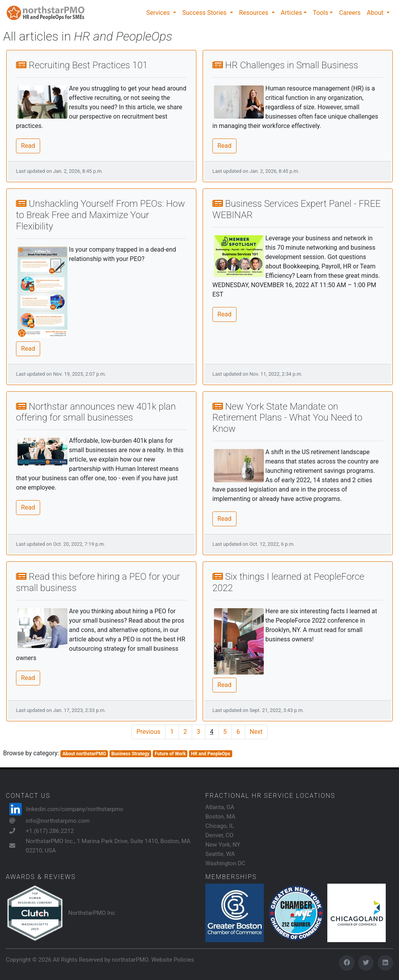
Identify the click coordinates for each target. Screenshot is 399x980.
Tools (320, 13)
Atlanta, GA (220, 807)
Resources (255, 13)
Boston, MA (220, 817)
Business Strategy (131, 754)
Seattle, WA (220, 854)
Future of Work (170, 754)
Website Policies (173, 960)
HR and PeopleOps (211, 754)
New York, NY (223, 845)
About (376, 13)
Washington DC (225, 863)
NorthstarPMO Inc (92, 913)
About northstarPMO (84, 754)
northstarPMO (130, 960)
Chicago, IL (220, 826)
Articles (291, 13)
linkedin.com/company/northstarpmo (74, 809)
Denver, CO (219, 835)
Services (159, 13)
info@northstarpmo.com (58, 821)
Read (28, 146)
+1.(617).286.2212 (50, 831)
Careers (350, 13)
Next (256, 732)
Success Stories (205, 13)
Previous (148, 732)
